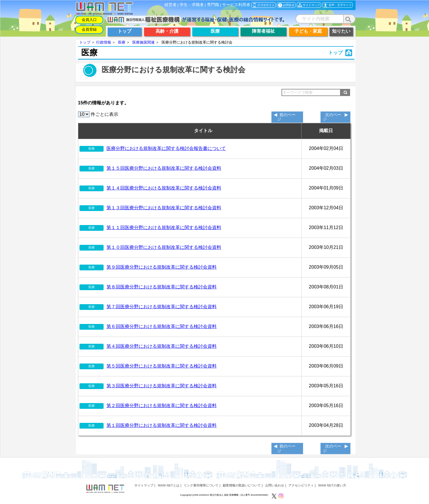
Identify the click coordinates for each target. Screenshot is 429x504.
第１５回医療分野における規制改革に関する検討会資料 (164, 168)
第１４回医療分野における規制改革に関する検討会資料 (164, 188)
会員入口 (89, 20)
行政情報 (104, 42)
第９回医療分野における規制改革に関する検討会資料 (162, 267)
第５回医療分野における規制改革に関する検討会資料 (162, 366)
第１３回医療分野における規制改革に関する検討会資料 (164, 208)
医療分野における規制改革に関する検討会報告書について (166, 148)
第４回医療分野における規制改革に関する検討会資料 (162, 346)
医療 (122, 42)
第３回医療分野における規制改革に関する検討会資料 (162, 386)
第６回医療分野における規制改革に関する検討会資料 (162, 326)
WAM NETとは (169, 485)
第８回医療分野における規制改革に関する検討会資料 (162, 287)
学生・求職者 (192, 5)
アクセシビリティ (301, 485)
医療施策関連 (143, 42)
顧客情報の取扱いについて (242, 485)
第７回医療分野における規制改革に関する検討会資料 (162, 307)
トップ (85, 42)
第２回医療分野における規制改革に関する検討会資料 (162, 406)
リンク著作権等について (201, 485)
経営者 (170, 5)
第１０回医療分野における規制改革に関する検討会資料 (164, 247)
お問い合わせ (275, 485)
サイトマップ (144, 485)
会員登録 (89, 29)
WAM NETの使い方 (332, 485)
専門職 (213, 5)
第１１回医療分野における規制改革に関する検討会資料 (164, 227)
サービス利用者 (236, 5)
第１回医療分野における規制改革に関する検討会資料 (162, 425)
